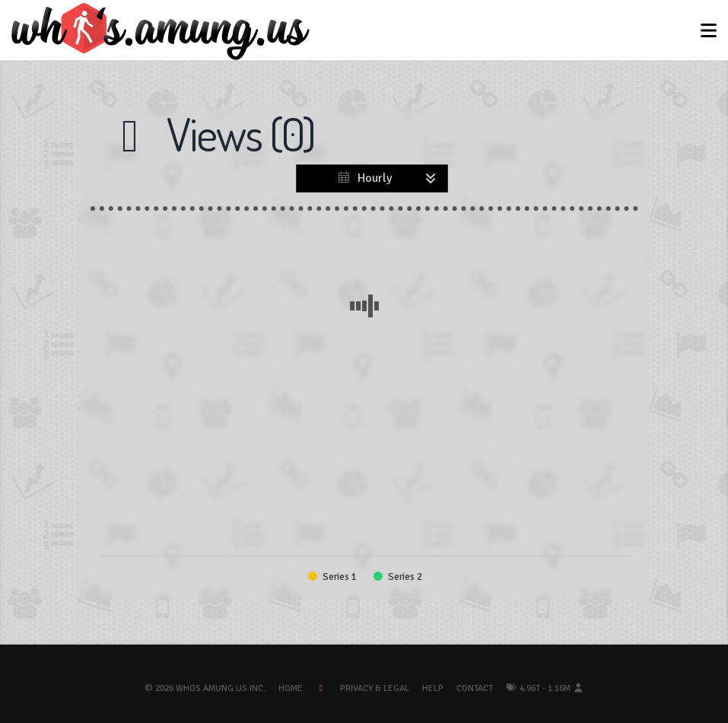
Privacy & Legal (375, 688)
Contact (475, 688)
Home (291, 688)
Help (433, 688)
